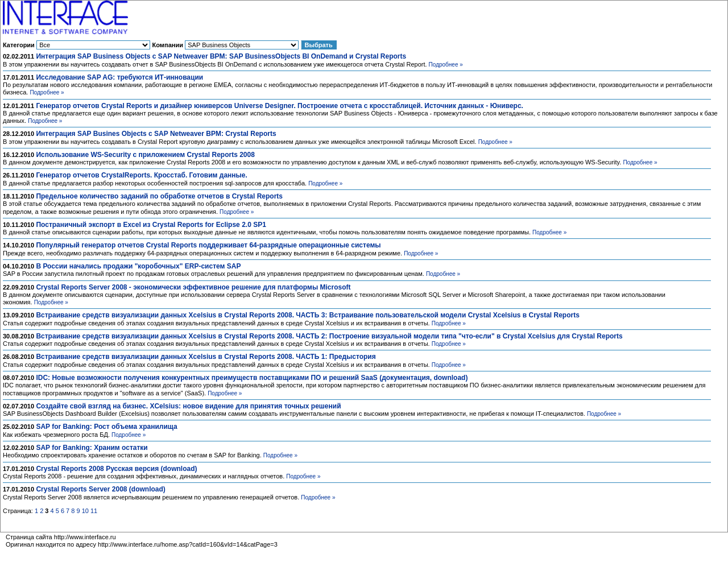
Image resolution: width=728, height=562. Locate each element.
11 (94, 511)
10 (85, 511)
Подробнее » (446, 65)
